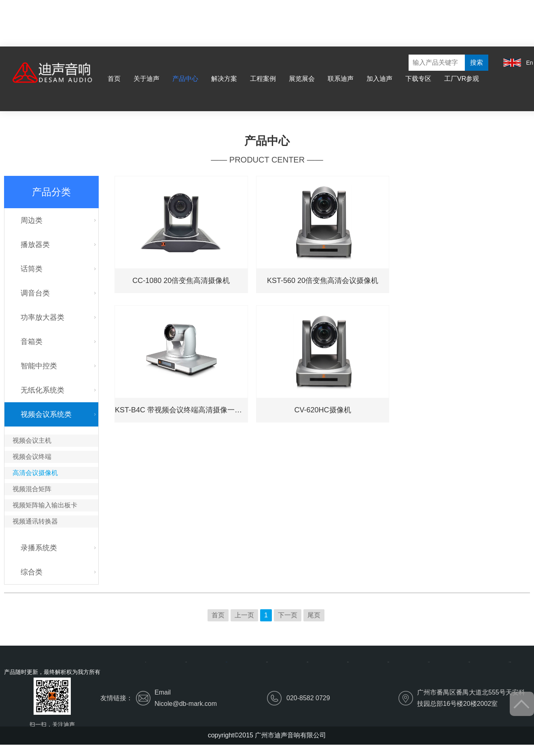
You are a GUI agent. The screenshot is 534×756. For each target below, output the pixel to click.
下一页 (288, 615)
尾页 (314, 615)
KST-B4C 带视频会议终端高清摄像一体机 (181, 410)
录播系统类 (39, 548)
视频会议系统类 (46, 414)
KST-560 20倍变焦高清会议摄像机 (323, 281)
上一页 (244, 615)
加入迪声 (379, 79)
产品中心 (185, 79)
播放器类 (35, 245)
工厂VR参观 (462, 79)
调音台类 (35, 293)
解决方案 (224, 79)
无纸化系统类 (42, 390)
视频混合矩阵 (32, 489)
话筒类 (32, 269)
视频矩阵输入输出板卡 (45, 505)
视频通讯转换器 (35, 521)
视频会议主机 (32, 440)
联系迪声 (341, 79)
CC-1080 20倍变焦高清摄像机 (181, 281)
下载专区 (418, 79)
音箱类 (32, 342)
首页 (114, 79)
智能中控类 (39, 366)
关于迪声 (146, 79)
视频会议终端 (32, 457)
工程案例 (263, 79)
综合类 (32, 572)
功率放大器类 (42, 317)
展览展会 (302, 79)
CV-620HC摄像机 (323, 410)
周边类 (32, 220)
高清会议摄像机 (35, 473)
